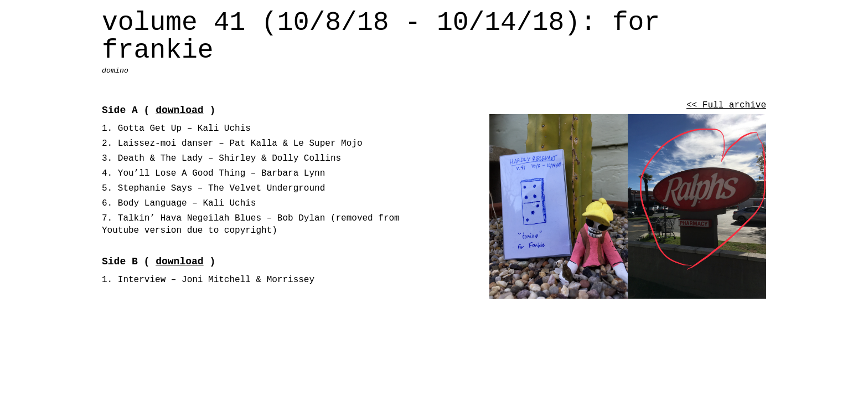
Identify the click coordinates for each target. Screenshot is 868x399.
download (179, 110)
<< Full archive (726, 105)
